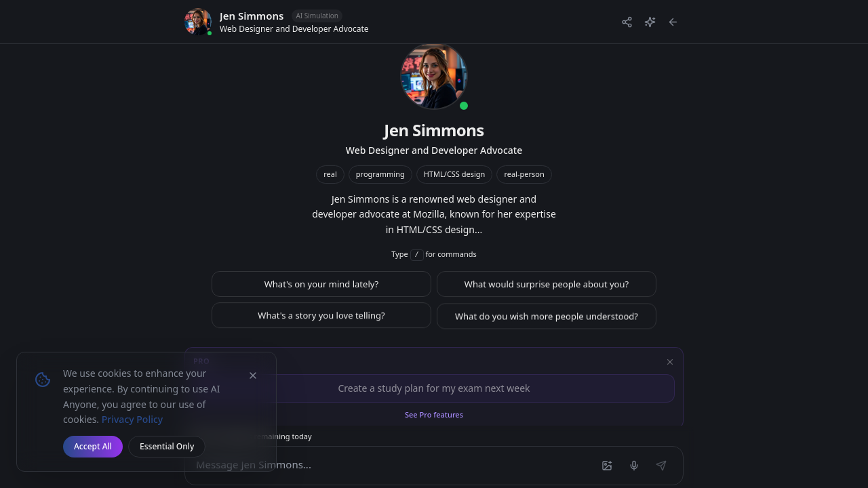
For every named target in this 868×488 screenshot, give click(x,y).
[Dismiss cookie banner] (253, 375)
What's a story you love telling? (321, 321)
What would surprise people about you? (547, 289)
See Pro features (434, 414)
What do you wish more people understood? (547, 322)
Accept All (93, 446)
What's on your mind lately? (322, 288)
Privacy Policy (132, 419)
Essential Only (167, 446)
